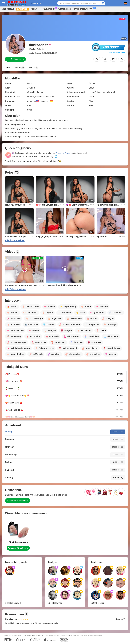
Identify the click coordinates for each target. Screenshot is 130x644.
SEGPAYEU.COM (70, 635)
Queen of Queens (64, 153)
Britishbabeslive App (84, 9)
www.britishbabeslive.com (35, 635)
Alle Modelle (8, 9)
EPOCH (60, 635)
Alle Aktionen (50, 9)
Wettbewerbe (65, 9)
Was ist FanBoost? (117, 52)
